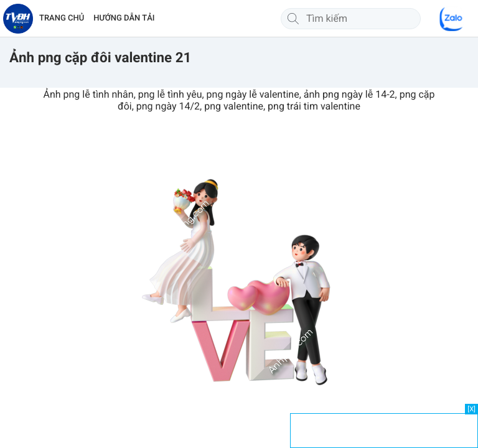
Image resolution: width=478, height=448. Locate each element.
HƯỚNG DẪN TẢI (124, 18)
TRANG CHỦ (62, 18)
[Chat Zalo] (452, 19)
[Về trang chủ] (18, 19)
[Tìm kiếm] (293, 19)
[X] (471, 409)
